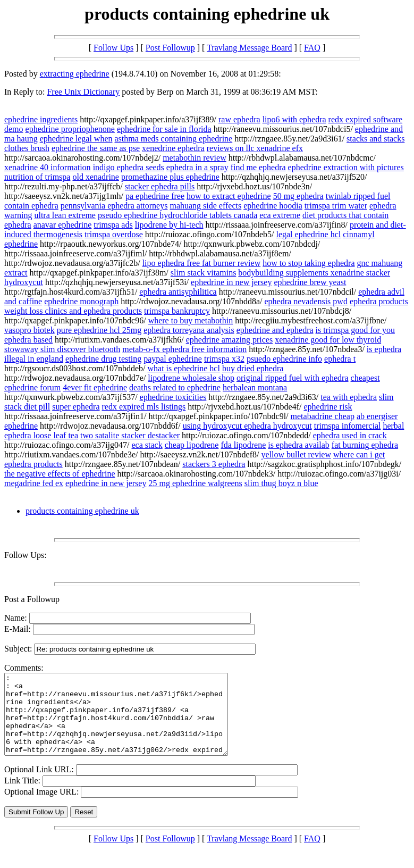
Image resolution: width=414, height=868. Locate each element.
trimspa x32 (224, 359)
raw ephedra (239, 119)
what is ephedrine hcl (183, 368)
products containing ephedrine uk (82, 511)
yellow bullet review (296, 454)
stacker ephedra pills (160, 186)
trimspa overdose (114, 234)
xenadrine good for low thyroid (328, 340)
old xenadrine (96, 177)
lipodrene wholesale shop (191, 378)
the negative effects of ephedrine (60, 474)
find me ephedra (258, 167)
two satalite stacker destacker (130, 435)
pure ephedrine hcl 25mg (99, 330)
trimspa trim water (336, 206)
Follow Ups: (26, 555)
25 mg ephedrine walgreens (195, 483)
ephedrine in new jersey (231, 282)
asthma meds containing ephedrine (173, 139)
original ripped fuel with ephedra (293, 378)
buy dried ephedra (253, 368)
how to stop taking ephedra (309, 263)
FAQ (312, 48)
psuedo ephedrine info (284, 359)
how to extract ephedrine (229, 196)
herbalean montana (255, 387)
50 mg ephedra (298, 196)
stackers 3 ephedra (214, 464)
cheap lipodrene (192, 445)
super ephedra (76, 407)
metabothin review (195, 158)
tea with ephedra (349, 397)
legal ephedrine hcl (308, 234)
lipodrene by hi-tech (169, 225)
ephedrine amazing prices (229, 340)
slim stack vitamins (204, 273)
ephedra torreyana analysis (189, 330)
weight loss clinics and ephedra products (73, 311)
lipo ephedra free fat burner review (202, 263)
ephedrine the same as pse (96, 148)
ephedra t (340, 359)
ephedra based (28, 340)
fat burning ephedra (365, 445)
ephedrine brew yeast (310, 282)
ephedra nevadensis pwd (306, 301)
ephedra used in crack (350, 435)
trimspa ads (113, 225)
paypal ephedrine (173, 359)
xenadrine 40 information (48, 167)
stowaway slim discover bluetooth (62, 349)
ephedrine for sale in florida (164, 129)
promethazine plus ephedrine (170, 177)
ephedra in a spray (197, 167)
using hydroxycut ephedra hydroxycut (247, 426)
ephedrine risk (328, 407)
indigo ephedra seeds (129, 167)
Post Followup (170, 48)
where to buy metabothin (191, 320)
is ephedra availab (299, 445)
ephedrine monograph (81, 301)
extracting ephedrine (75, 74)
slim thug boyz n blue (281, 483)
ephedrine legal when (76, 139)
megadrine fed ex (34, 483)
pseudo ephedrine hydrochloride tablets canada (178, 215)
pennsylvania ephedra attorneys (114, 206)
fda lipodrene (243, 445)
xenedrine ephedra (173, 148)
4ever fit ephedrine (95, 387)
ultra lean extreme (65, 215)
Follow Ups (113, 48)
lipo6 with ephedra (294, 119)
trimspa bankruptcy (177, 311)
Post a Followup (32, 599)
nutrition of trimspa (37, 177)
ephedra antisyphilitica (178, 292)
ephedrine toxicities (173, 397)
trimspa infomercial (348, 426)
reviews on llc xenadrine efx (255, 148)
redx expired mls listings (144, 407)
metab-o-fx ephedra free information (184, 349)
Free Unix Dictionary (83, 92)
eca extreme (280, 215)
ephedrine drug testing (103, 359)
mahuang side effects (205, 206)
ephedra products (379, 301)
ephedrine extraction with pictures (346, 167)
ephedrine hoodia (273, 206)
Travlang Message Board (249, 48)
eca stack (147, 445)
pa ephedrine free (155, 196)
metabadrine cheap (323, 416)
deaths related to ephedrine (175, 387)
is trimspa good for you (355, 330)
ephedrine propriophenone (70, 129)
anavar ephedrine (63, 225)
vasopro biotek (29, 330)
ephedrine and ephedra (275, 330)
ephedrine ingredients (41, 119)
